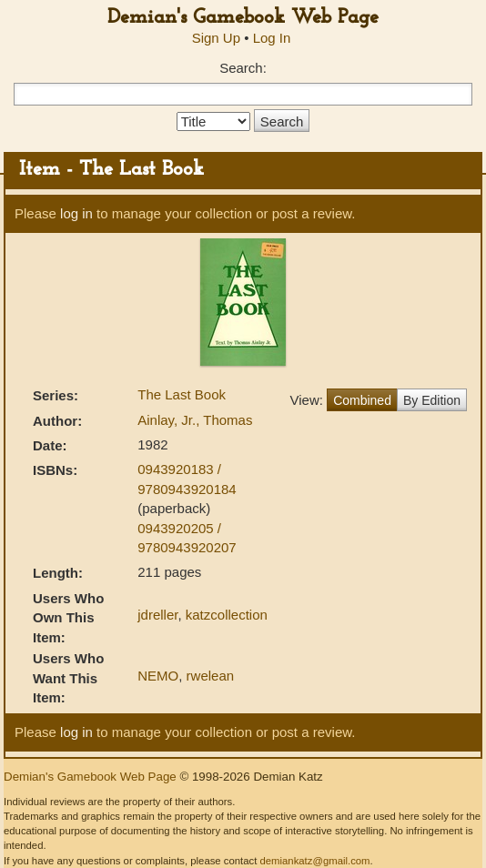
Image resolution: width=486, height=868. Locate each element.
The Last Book (182, 394)
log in (76, 213)
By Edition (432, 400)
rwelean (211, 676)
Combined (362, 400)
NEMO (158, 676)
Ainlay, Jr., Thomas (195, 420)
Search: (243, 68)
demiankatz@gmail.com (314, 861)
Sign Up (216, 38)
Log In (272, 38)
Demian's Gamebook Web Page (243, 18)
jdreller (157, 615)
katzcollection (227, 615)
